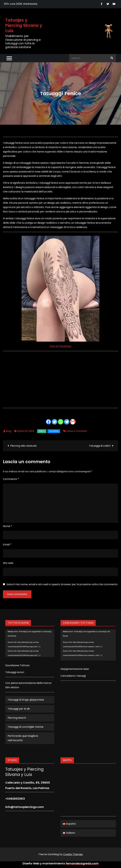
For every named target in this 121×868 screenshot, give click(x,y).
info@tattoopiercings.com (25, 807)
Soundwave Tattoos (17, 665)
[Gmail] (73, 422)
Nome (8, 526)
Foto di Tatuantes (61, 346)
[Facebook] (48, 422)
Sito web (8, 563)
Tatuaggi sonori (15, 672)
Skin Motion (12, 687)
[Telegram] (67, 422)
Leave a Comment (77, 431)
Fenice (42, 431)
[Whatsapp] (61, 422)
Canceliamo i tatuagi (73, 676)
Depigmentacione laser (75, 669)
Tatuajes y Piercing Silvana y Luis (24, 25)
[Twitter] (55, 422)
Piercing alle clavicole (23, 446)
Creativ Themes (73, 854)
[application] (30, 643)
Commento (11, 479)
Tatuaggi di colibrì (100, 446)
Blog (9, 431)
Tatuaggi (54, 431)
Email (7, 545)
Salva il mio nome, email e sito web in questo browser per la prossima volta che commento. (62, 584)
